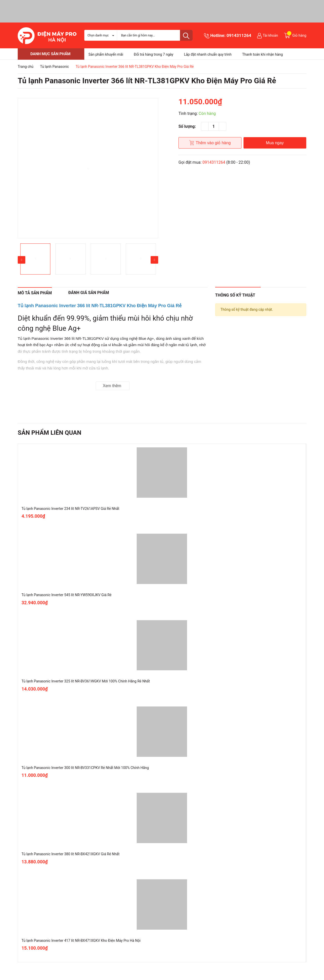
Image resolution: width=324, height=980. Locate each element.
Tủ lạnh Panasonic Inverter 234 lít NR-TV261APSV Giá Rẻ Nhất (70, 509)
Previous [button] (22, 260)
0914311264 (239, 35)
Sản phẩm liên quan (49, 433)
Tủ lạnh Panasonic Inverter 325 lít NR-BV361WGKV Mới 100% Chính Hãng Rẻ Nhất (86, 681)
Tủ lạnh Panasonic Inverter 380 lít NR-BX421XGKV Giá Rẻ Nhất (70, 854)
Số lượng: (187, 126)
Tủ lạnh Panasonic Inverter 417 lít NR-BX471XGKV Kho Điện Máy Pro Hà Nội (81, 941)
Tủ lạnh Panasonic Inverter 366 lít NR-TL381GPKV (61, 338)
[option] (88, 168)
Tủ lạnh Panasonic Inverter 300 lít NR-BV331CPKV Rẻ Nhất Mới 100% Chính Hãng (85, 768)
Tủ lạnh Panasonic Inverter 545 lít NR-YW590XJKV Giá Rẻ (66, 595)
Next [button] (154, 260)
